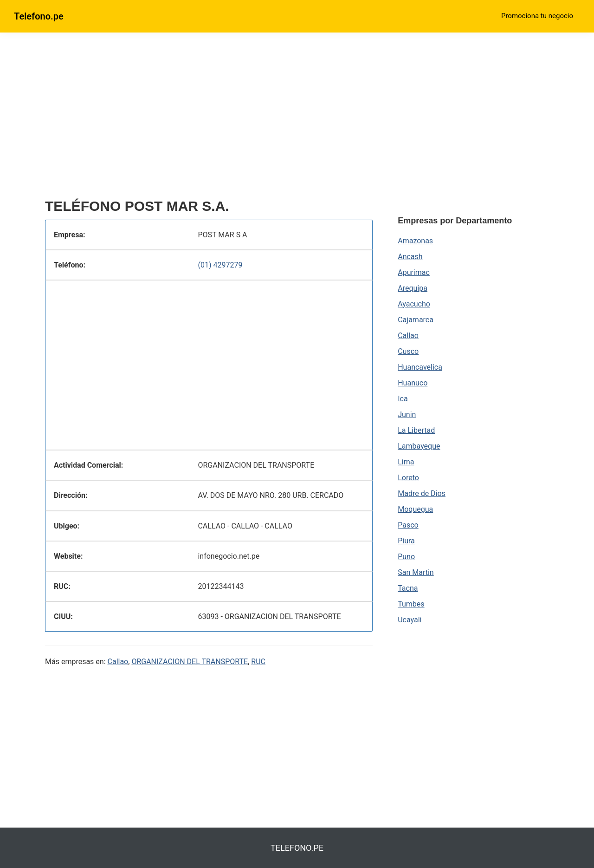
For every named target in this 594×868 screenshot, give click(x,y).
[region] (209, 119)
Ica (403, 399)
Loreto (408, 478)
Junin (407, 414)
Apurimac (414, 272)
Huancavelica (420, 367)
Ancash (410, 257)
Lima (406, 462)
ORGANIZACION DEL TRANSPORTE (190, 662)
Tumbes (411, 604)
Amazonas (415, 241)
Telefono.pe (39, 16)
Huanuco (413, 383)
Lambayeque (419, 446)
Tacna (408, 588)
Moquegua (415, 509)
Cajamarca (416, 320)
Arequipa (413, 288)
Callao (118, 662)
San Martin (416, 572)
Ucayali (410, 620)
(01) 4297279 (220, 265)
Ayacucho (414, 304)
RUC (258, 662)
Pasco (408, 525)
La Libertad (416, 430)
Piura (406, 541)
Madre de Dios (422, 493)
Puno (406, 557)
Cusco (408, 351)
